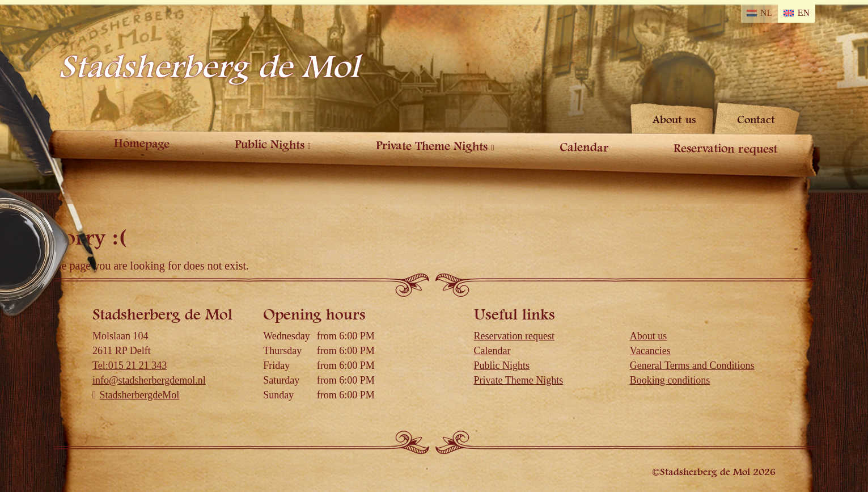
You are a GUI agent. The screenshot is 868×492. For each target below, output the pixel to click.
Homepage (141, 144)
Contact (756, 120)
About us (674, 120)
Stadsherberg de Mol (209, 67)
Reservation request (726, 149)
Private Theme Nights (432, 146)
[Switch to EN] (797, 13)
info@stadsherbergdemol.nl (151, 380)
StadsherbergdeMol (139, 395)
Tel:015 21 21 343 (132, 365)
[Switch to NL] (761, 13)
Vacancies (650, 351)
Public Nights (266, 145)
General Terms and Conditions (694, 365)
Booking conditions (670, 380)
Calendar (587, 148)
